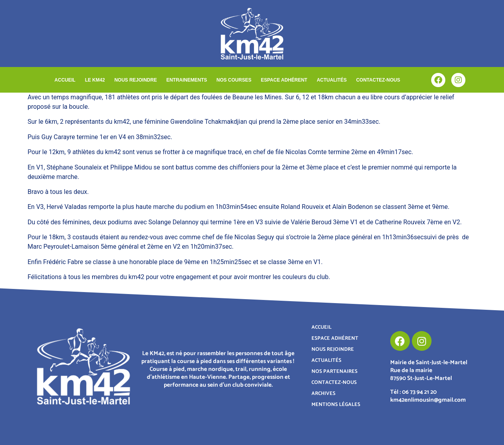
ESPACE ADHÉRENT (284, 80)
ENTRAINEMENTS (186, 80)
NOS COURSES (234, 80)
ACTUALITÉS (332, 80)
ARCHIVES (323, 394)
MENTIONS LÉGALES (336, 405)
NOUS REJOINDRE (135, 80)
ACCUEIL (65, 80)
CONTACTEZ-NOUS (378, 80)
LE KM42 (95, 80)
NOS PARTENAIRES (334, 371)
